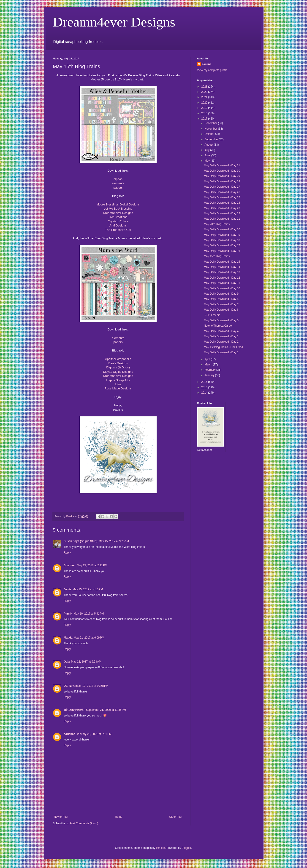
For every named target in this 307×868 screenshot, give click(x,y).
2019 (205, 108)
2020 (205, 103)
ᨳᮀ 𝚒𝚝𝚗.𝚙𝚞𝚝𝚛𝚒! (74, 710)
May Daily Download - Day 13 (222, 272)
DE (66, 686)
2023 (205, 87)
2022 (205, 92)
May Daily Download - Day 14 (222, 267)
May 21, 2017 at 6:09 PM (89, 638)
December (211, 123)
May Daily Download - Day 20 (222, 229)
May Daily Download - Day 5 (221, 320)
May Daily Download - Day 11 (222, 283)
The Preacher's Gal (118, 230)
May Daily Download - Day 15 (222, 262)
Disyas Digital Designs (118, 372)
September (212, 139)
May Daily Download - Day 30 (222, 171)
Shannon (70, 565)
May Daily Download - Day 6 (221, 310)
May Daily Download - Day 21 (222, 219)
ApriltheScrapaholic (118, 359)
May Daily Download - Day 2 (221, 342)
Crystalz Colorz (118, 221)
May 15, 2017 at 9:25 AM (114, 541)
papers (118, 188)
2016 (205, 382)
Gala (67, 662)
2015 (205, 387)
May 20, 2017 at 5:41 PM (89, 614)
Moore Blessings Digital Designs (118, 204)
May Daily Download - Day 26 (222, 192)
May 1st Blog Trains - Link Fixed (223, 347)
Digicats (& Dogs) (118, 367)
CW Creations (118, 217)
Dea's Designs (118, 363)
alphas (118, 179)
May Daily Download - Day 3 (221, 336)
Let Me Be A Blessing (118, 209)
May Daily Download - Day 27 (222, 187)
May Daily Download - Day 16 (222, 251)
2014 (205, 393)
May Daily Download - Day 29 (222, 176)
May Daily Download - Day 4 (221, 331)
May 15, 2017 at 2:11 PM (92, 565)
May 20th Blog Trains (217, 224)
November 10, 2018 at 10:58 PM (89, 686)
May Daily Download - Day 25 (222, 197)
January (210, 375)
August (209, 145)
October (210, 134)
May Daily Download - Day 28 (222, 181)
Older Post (176, 817)
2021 (205, 97)
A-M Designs (118, 225)
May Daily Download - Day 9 (221, 294)
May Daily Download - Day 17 (222, 245)
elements (118, 183)
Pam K (68, 614)
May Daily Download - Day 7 (221, 304)
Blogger (186, 848)
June (208, 155)
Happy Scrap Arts (118, 380)
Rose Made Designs (118, 388)
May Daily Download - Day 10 (222, 288)
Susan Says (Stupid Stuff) (81, 541)
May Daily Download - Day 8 (221, 299)
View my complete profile (212, 70)
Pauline (207, 64)
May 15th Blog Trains (217, 256)
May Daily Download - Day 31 (222, 165)
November (211, 129)
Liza (118, 384)
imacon (161, 848)
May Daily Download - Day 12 (222, 278)
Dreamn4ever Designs (114, 22)
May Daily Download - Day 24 (222, 203)
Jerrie (68, 589)
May (207, 161)
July (207, 150)
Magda (68, 638)
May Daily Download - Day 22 (222, 213)
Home (119, 817)
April (208, 359)
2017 (205, 119)
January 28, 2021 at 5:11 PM (94, 734)
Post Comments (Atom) (84, 823)
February (210, 370)
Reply (67, 553)
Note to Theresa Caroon (219, 326)
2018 (205, 113)
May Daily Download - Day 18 (222, 240)
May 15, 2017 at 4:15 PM (88, 589)
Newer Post (61, 817)
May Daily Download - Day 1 (221, 352)
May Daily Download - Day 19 (222, 235)
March (209, 365)
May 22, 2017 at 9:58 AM (86, 662)
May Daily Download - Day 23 (222, 208)
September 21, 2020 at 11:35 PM (106, 710)
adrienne (70, 734)
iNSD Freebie (212, 315)
